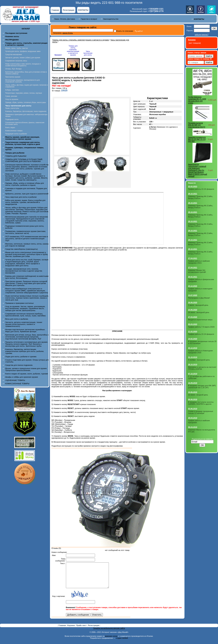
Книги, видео (10, 127)
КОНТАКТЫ (83, 10)
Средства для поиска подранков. (19, 365)
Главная (55, 10)
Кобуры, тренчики (12, 90)
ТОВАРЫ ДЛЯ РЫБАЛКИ (16, 156)
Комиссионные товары (14, 131)
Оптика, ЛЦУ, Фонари (13, 69)
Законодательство (111, 19)
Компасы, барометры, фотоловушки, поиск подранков (26, 111)
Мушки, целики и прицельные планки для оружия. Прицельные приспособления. (26, 369)
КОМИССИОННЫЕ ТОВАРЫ (17, 384)
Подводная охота (12, 119)
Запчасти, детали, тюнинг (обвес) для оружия (23, 58)
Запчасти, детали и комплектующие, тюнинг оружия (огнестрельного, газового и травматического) (24, 324)
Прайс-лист (82, 630)
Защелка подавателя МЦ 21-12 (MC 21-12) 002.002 (197, 139)
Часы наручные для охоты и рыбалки (21, 197)
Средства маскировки (14, 54)
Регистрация (69, 10)
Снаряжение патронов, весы (16, 61)
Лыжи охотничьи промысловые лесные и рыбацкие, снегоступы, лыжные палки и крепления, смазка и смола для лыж (27, 298)
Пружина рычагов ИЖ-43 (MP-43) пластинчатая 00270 (197, 125)
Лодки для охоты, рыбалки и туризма (21, 357)
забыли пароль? (201, 35)
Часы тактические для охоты (88, 53)
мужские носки (111, 641)
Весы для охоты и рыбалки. (17, 319)
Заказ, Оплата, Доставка (65, 19)
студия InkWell (122, 643)
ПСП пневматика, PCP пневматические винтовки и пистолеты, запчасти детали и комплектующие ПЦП (27, 239)
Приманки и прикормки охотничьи (19, 303)
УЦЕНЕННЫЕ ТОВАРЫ (15, 380)
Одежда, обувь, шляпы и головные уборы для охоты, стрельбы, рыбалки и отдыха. (25, 184)
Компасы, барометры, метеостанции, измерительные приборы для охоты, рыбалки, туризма (25, 351)
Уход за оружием (12, 99)
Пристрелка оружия (13, 77)
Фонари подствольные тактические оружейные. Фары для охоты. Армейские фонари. (25, 330)
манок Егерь (68, 33)
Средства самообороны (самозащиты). (22, 249)
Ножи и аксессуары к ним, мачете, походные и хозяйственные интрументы (23, 65)
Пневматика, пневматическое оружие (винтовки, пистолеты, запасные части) (26, 232)
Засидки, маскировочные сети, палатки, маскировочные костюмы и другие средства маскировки (24, 271)
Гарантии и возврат (89, 19)
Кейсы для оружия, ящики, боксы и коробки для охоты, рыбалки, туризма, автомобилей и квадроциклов (25, 202)
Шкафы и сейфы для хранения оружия (22, 377)
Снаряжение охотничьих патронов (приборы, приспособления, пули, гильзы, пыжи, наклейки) (25, 315)
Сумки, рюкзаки (11, 96)
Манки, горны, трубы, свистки (17, 48)
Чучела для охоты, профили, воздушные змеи (23, 51)
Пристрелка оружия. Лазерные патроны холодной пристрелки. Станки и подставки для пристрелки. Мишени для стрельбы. (26, 283)
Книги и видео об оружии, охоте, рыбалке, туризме (27, 374)
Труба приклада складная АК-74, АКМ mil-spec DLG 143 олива (197, 100)
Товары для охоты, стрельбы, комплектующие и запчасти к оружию (81, 40)
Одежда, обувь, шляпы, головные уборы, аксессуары (26, 102)
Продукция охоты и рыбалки (16, 134)
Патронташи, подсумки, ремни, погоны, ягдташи (24, 93)
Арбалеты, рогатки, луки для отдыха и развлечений (27, 194)
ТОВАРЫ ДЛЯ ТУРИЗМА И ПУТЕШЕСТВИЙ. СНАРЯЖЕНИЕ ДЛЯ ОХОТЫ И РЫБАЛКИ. (24, 160)
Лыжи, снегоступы (12, 108)
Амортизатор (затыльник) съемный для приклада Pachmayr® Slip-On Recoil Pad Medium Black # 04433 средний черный (198, 170)
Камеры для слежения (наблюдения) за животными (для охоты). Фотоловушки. (27, 277)
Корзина (71, 630)
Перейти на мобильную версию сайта (109, 633)
